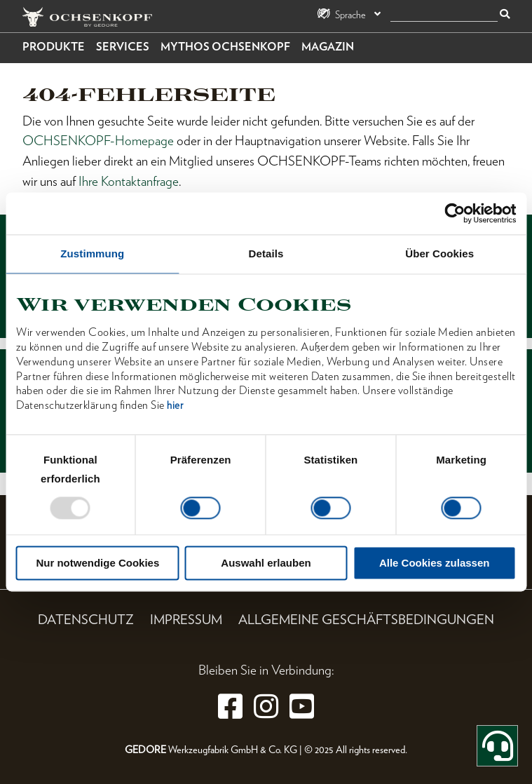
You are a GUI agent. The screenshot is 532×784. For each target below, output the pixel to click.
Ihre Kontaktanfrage (129, 181)
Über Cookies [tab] (439, 254)
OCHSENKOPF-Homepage (98, 141)
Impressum (186, 620)
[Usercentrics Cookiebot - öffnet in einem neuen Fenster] (455, 213)
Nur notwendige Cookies (97, 563)
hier (175, 406)
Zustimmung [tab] (92, 254)
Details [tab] (266, 254)
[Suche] (444, 15)
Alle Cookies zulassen (435, 563)
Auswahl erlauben (266, 563)
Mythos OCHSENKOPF (225, 47)
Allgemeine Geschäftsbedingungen (366, 620)
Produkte (54, 47)
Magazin (328, 47)
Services (123, 47)
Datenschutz (86, 620)
